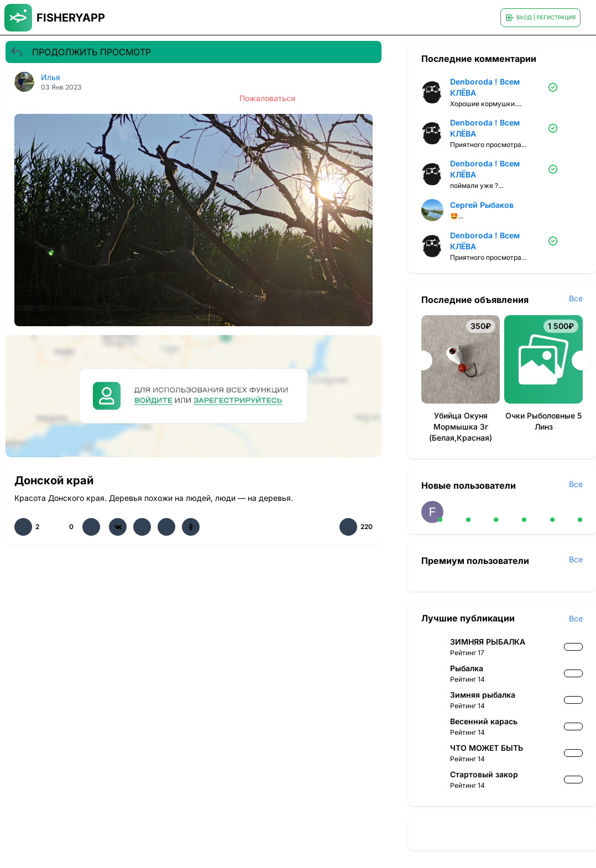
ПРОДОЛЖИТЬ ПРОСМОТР (80, 52)
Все (576, 298)
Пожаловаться (267, 98)
